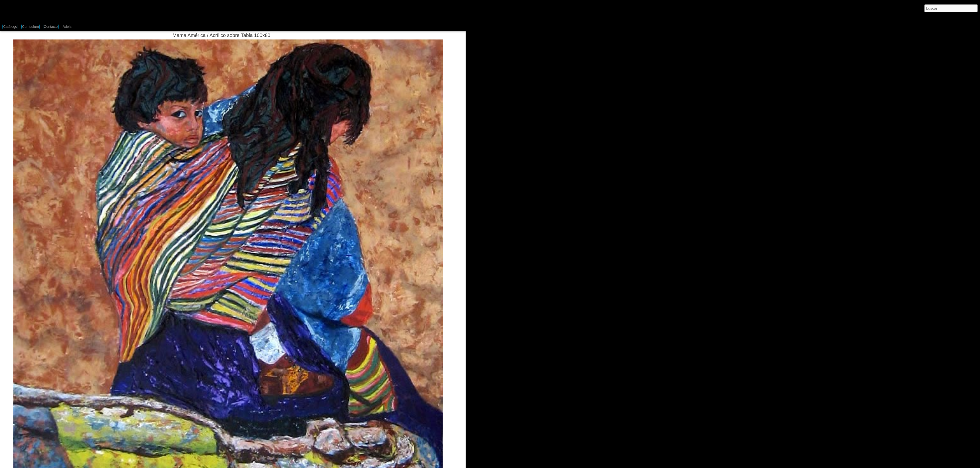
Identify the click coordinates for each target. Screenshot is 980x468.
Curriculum (31, 27)
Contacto (51, 27)
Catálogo (10, 27)
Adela (67, 27)
